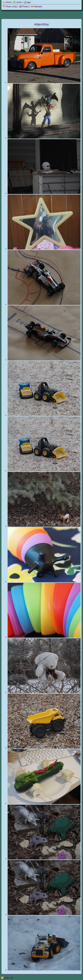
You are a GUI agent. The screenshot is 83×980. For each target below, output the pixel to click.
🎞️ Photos (24, 7)
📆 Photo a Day (10, 7)
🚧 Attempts (37, 7)
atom (6, 978)
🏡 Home (7, 2)
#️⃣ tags (27, 2)
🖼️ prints (17, 2)
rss (12, 978)
